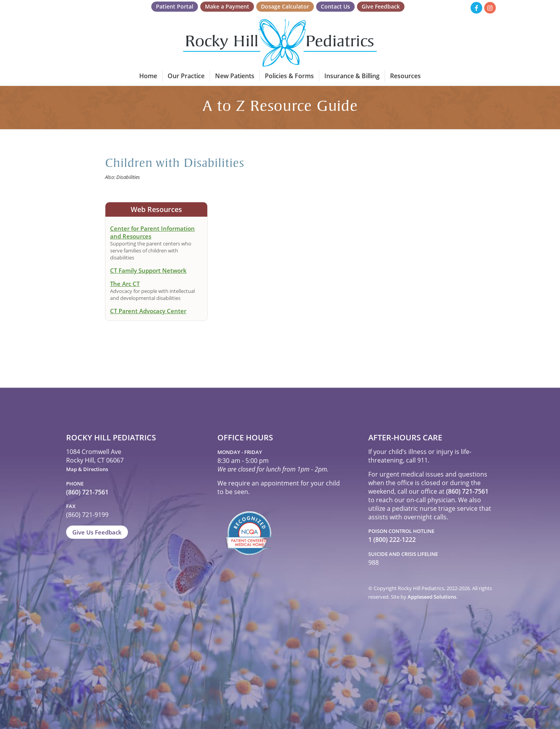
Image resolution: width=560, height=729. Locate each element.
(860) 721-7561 (87, 492)
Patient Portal (175, 6)
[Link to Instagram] (490, 8)
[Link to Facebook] (476, 8)
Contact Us (335, 6)
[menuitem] (175, 7)
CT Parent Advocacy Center (148, 311)
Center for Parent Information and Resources (152, 232)
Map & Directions (87, 469)
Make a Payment (227, 6)
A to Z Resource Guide (280, 107)
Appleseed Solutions (432, 597)
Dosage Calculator (285, 6)
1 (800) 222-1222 (392, 540)
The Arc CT (125, 284)
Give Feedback (381, 6)
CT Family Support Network (148, 270)
